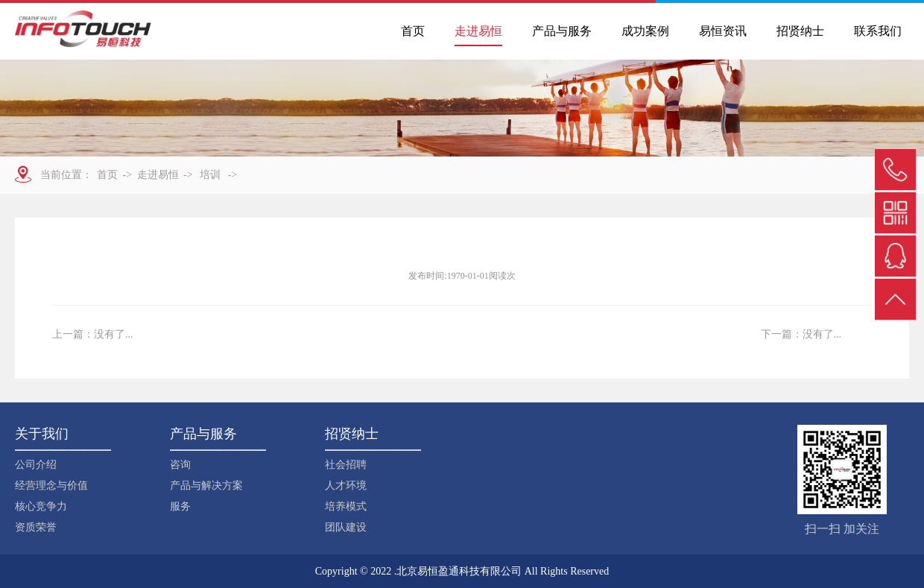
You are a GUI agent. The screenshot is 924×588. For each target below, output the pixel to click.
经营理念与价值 (51, 486)
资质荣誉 (36, 527)
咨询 (180, 465)
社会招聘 (346, 465)
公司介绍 (36, 465)
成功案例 (645, 31)
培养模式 (346, 506)
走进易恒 (478, 31)
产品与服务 (562, 31)
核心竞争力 (41, 506)
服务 (180, 506)
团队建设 (346, 527)
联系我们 (878, 31)
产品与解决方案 (206, 486)
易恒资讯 (723, 31)
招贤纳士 (800, 31)
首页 (413, 31)
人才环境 (346, 486)
